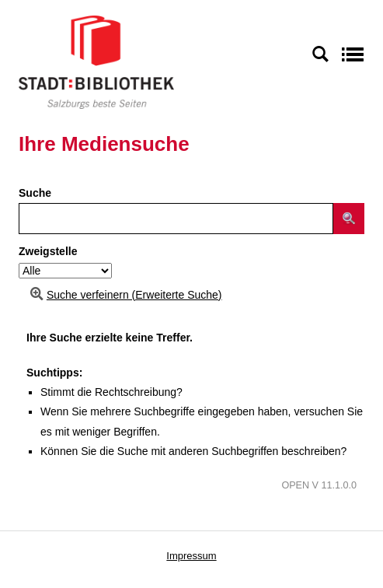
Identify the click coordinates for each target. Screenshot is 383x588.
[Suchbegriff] (176, 219)
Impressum (191, 556)
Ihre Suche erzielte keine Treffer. (110, 338)
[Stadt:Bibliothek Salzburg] (96, 61)
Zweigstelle (48, 251)
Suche (35, 193)
